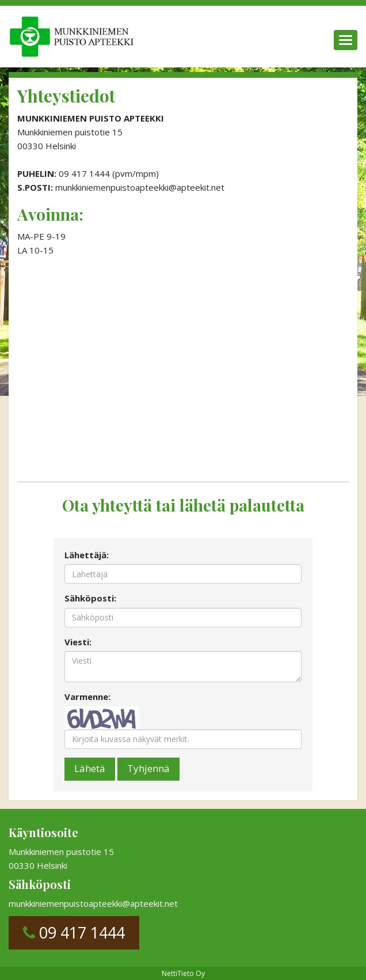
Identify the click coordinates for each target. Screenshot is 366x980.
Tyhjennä (148, 768)
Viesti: (78, 642)
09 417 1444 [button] (74, 932)
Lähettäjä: (87, 555)
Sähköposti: (90, 598)
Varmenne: (87, 697)
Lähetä (90, 768)
